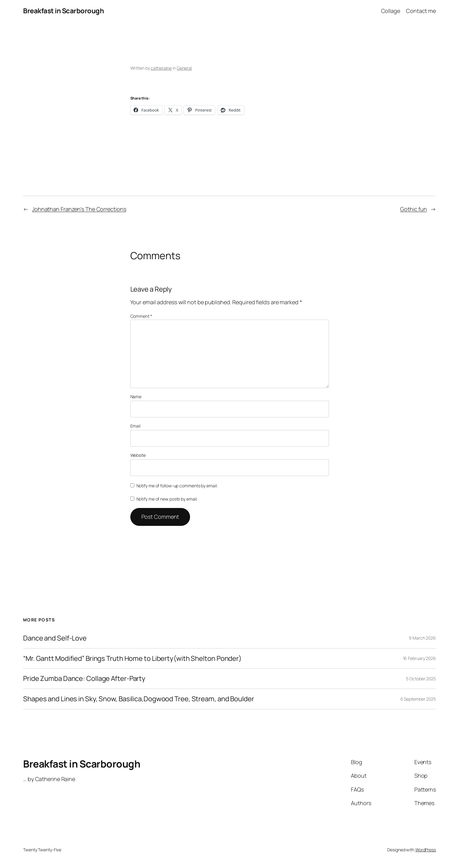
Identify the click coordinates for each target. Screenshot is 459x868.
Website (138, 455)
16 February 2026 (419, 658)
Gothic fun (414, 209)
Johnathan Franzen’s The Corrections (79, 209)
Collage (391, 11)
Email (136, 426)
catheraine (161, 68)
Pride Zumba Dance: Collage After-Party (84, 679)
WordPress (426, 850)
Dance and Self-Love (55, 638)
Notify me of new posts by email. (167, 499)
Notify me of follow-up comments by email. (177, 486)
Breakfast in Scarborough (63, 11)
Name (136, 397)
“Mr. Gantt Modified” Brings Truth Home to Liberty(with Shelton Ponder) (132, 659)
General (184, 68)
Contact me (421, 11)
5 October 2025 (421, 679)
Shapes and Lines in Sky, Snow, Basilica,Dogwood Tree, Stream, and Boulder (139, 699)
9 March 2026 (422, 638)
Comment (141, 316)
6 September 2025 (418, 699)
